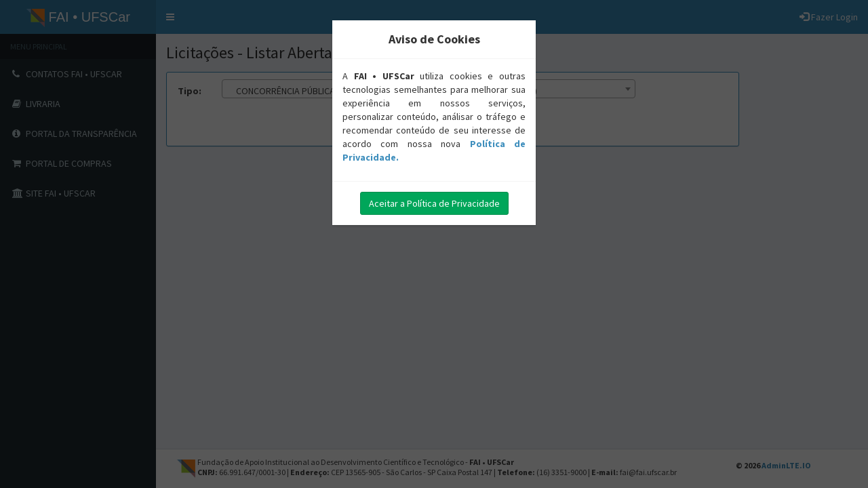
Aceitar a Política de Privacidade (434, 203)
